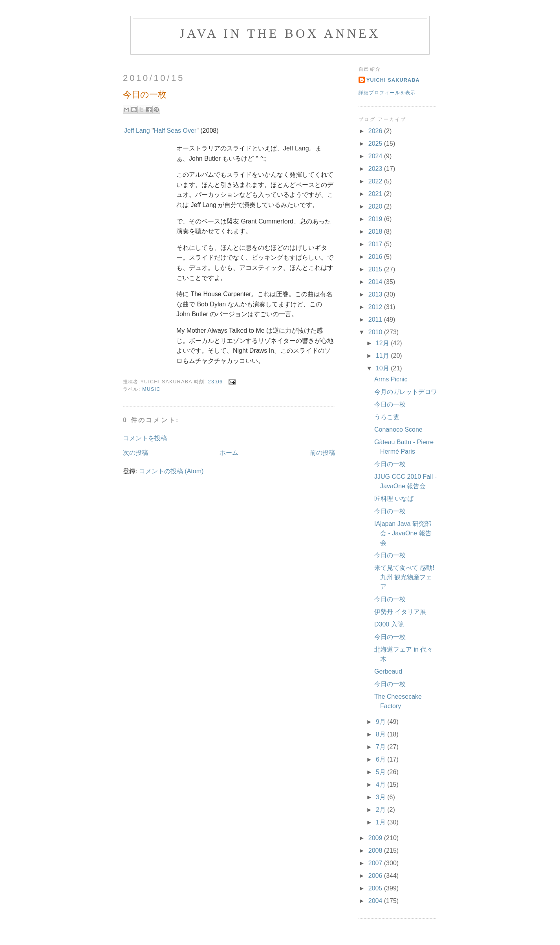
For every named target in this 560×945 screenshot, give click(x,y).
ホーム (229, 453)
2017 (376, 244)
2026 (376, 131)
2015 (376, 269)
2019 (376, 219)
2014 (376, 282)
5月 (382, 772)
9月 (382, 722)
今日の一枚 (390, 404)
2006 (376, 876)
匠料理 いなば (394, 499)
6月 (382, 759)
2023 (376, 169)
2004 (376, 901)
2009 (376, 838)
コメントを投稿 (145, 438)
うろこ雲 (387, 417)
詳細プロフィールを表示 (387, 93)
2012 (376, 307)
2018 (376, 232)
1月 (382, 822)
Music (151, 389)
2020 (376, 206)
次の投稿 (135, 453)
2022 (376, 181)
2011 (376, 320)
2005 (376, 888)
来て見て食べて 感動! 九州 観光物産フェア (404, 577)
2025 (376, 144)
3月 (382, 797)
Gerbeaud (388, 671)
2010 (376, 332)
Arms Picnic (391, 379)
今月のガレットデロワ (406, 392)
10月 (383, 368)
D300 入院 (389, 624)
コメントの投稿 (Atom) (171, 471)
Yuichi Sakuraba (393, 80)
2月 (382, 810)
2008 (376, 851)
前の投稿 (322, 453)
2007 (376, 863)
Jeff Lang (137, 131)
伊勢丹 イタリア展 (400, 612)
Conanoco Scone (398, 429)
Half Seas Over (175, 131)
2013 (376, 294)
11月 (383, 356)
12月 (383, 343)
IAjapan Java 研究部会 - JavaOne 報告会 (403, 533)
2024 (376, 156)
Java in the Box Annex (280, 33)
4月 (382, 785)
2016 (376, 257)
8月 (382, 734)
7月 (382, 747)
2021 (376, 194)
